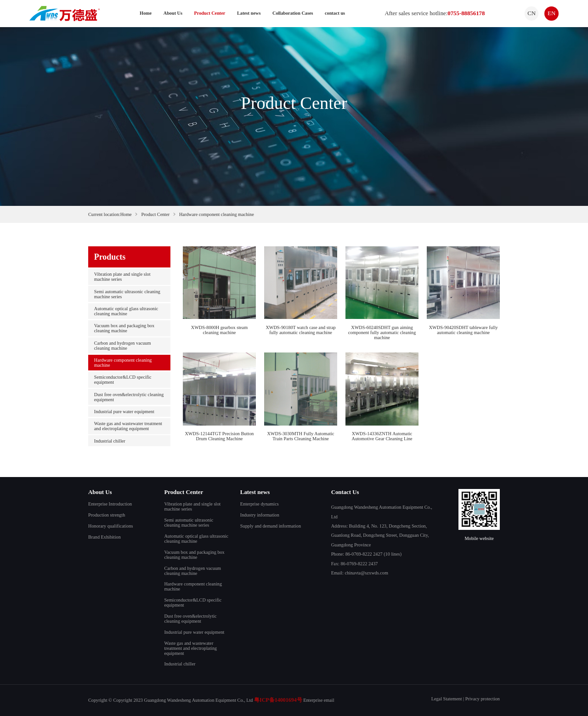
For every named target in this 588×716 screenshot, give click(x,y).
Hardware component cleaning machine (123, 363)
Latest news (249, 13)
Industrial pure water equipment (124, 412)
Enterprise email (319, 700)
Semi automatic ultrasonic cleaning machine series (127, 294)
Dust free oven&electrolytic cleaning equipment (129, 397)
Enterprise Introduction (110, 504)
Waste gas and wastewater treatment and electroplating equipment (128, 426)
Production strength (107, 515)
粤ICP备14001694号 (278, 700)
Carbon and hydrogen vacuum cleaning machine (123, 346)
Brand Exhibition (105, 537)
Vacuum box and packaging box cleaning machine (124, 328)
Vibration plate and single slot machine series (122, 277)
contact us (335, 13)
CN (531, 13)
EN (551, 13)
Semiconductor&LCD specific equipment (123, 380)
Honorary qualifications (110, 526)
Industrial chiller (110, 441)
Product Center (210, 13)
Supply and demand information (271, 526)
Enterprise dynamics (260, 504)
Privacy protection (483, 699)
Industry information (260, 515)
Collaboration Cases (293, 13)
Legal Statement (447, 699)
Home (146, 13)
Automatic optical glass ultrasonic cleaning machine (126, 311)
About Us (173, 13)
